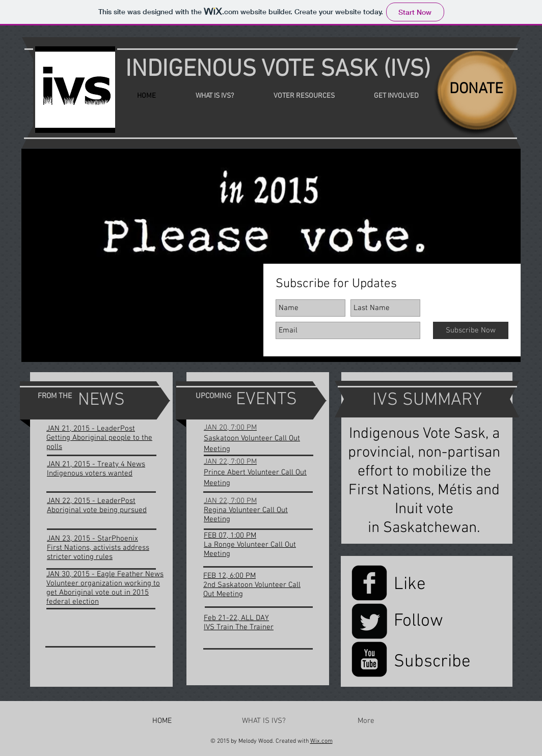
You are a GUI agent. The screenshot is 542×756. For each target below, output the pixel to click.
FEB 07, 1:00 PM (230, 536)
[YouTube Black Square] (369, 659)
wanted (120, 473)
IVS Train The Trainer (239, 627)
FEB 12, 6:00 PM (229, 576)
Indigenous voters (77, 473)
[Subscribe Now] (471, 330)
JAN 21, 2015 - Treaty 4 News (96, 464)
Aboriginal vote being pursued (97, 510)
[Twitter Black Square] (369, 621)
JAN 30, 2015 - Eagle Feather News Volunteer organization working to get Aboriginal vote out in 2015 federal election (105, 588)
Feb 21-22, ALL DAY (236, 618)
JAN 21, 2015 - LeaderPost (91, 429)
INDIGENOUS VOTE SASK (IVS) (278, 70)
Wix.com (321, 741)
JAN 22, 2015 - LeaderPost (91, 501)
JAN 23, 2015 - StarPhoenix (92, 539)
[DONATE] (476, 90)
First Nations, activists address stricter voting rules (98, 552)
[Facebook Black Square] (369, 583)
